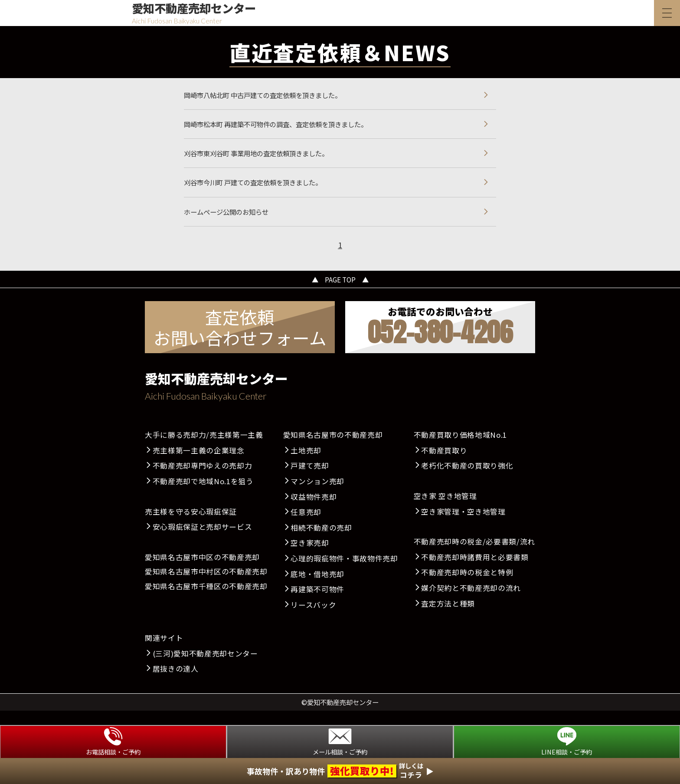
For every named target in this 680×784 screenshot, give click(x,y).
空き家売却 (310, 557)
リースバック (313, 619)
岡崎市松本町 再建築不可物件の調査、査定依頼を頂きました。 (288, 128)
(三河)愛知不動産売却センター (205, 668)
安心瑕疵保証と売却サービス (203, 541)
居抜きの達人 (176, 683)
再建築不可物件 (317, 604)
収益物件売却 (314, 511)
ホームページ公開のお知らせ (232, 223)
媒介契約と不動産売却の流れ (471, 602)
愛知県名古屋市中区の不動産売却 (202, 571)
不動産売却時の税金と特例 (467, 587)
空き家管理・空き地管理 (463, 525)
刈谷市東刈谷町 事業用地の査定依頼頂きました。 (266, 160)
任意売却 (306, 526)
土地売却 (306, 465)
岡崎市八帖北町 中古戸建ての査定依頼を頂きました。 (273, 96)
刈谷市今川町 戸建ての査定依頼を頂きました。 (262, 191)
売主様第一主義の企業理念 (199, 465)
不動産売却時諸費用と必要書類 (475, 571)
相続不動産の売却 (321, 542)
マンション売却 (317, 495)
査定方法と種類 (448, 617)
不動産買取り (444, 465)
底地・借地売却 (317, 588)
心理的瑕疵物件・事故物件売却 (344, 573)
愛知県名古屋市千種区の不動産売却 (206, 600)
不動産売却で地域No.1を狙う (203, 495)
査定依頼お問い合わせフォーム (240, 341)
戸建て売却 (310, 480)
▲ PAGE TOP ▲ (340, 293)
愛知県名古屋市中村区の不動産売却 (206, 586)
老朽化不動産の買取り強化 (467, 480)
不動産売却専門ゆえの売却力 (203, 480)
